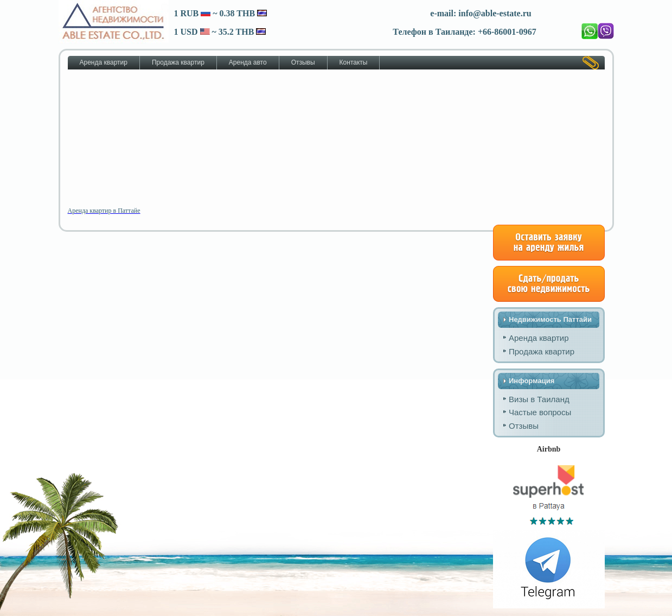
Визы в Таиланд (539, 399)
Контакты (354, 62)
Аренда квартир (104, 62)
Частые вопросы (540, 412)
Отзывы (303, 62)
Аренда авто (248, 62)
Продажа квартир (178, 62)
